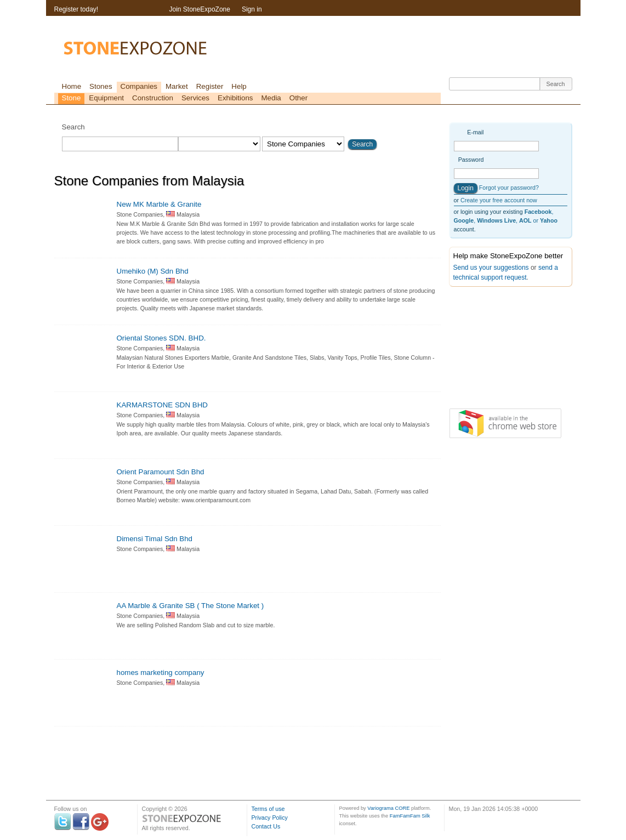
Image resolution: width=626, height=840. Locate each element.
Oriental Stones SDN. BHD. (161, 338)
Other (298, 98)
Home (72, 86)
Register (210, 86)
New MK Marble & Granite (159, 204)
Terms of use (268, 809)
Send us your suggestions (491, 268)
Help (239, 86)
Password (471, 160)
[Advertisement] (504, 350)
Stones (101, 86)
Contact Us (266, 826)
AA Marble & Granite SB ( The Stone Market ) (190, 606)
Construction (153, 98)
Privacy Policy (270, 818)
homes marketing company (161, 672)
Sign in (252, 9)
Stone (72, 98)
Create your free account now (499, 200)
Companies (139, 86)
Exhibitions (235, 98)
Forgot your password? (509, 188)
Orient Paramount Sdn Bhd (161, 472)
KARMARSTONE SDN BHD (162, 405)
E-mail (475, 132)
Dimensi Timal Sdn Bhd (155, 539)
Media (271, 98)
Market (177, 86)
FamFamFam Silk (410, 816)
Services (195, 98)
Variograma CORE (388, 808)
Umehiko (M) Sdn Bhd (153, 271)
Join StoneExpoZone (200, 9)
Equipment (106, 98)
